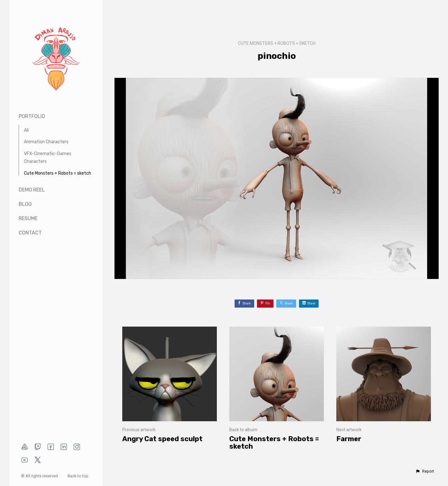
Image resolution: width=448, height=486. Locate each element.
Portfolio (32, 116)
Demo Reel (32, 190)
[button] (425, 471)
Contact (30, 233)
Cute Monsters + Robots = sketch (58, 173)
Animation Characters (46, 142)
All (26, 130)
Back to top (78, 476)
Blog (25, 204)
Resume (28, 218)
